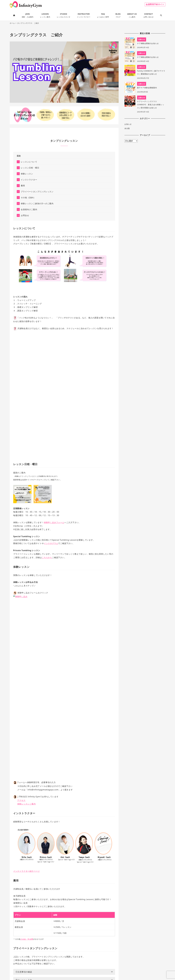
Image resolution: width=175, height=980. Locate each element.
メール (46, 885)
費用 (23, 186)
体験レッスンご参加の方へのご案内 (37, 203)
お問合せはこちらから (26, 939)
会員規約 (101, 970)
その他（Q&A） (28, 198)
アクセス (21, 620)
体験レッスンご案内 (26, 623)
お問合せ (25, 215)
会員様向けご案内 (29, 209)
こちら (78, 903)
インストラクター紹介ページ (26, 691)
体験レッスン (27, 174)
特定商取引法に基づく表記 (86, 970)
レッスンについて (29, 162)
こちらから (47, 557)
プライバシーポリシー (66, 970)
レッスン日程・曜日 (30, 168)
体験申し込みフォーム (54, 522)
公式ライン (62, 885)
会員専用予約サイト (155, 4)
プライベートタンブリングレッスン (37, 192)
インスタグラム (51, 543)
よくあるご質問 (111, 970)
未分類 (127, 128)
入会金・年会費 (27, 759)
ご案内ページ (32, 921)
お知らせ (128, 124)
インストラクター (29, 180)
